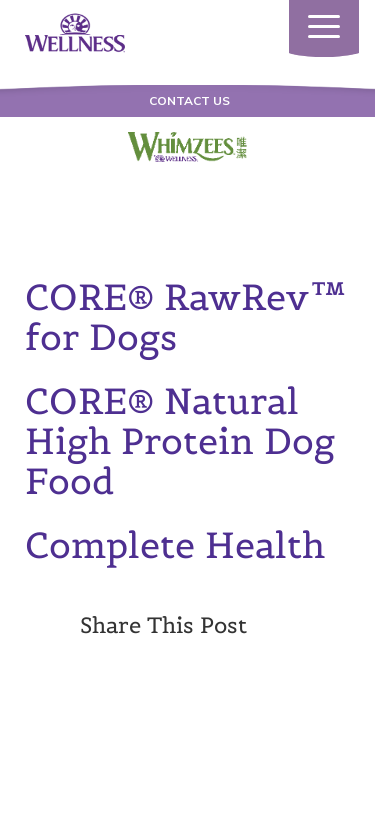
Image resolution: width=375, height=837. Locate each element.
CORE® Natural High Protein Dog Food (180, 441)
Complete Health (175, 545)
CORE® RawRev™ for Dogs (186, 317)
